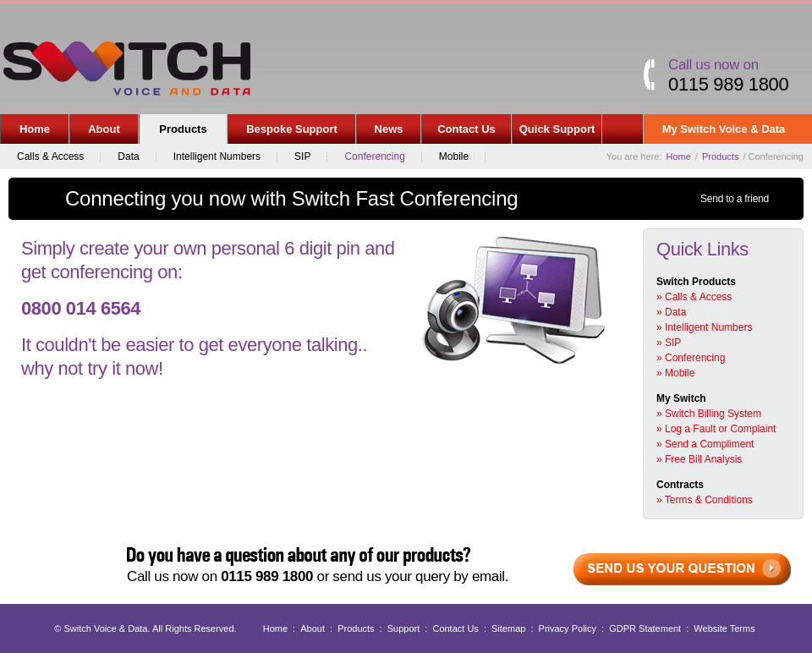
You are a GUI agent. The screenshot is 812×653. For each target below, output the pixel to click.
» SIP (669, 343)
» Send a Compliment (705, 444)
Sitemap (508, 628)
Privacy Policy (568, 628)
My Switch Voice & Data (725, 133)
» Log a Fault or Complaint (716, 429)
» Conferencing (691, 358)
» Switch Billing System (709, 414)
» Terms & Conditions (705, 500)
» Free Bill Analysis (699, 459)
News (389, 129)
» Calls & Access (694, 297)
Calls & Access (50, 156)
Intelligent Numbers (217, 156)
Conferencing (374, 156)
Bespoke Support (292, 129)
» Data (671, 312)
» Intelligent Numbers (704, 327)
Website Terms (724, 628)
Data (128, 156)
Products (180, 133)
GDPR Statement (645, 628)
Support (404, 628)
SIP (302, 156)
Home (35, 129)
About (101, 133)
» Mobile (675, 373)
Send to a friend (735, 199)
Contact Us (466, 129)
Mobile (454, 156)
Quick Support (557, 129)
